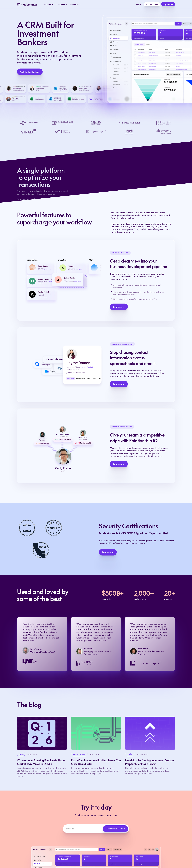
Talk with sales (152, 4)
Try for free (168, 4)
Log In (139, 4)
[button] (48, 4)
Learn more (119, 307)
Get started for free (30, 72)
